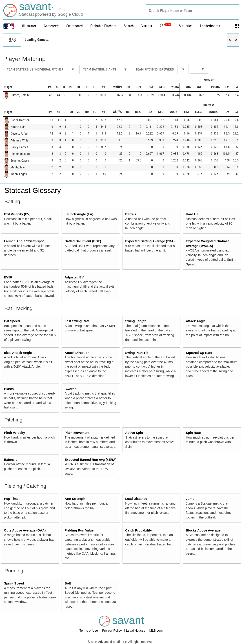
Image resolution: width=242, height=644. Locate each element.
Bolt (68, 583)
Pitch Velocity (15, 433)
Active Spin (134, 433)
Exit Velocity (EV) (17, 214)
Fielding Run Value (79, 530)
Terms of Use (89, 631)
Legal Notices (136, 631)
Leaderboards (210, 26)
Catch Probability (138, 530)
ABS (165, 26)
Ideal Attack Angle (18, 353)
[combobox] (192, 10)
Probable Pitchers (103, 26)
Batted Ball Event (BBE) (83, 241)
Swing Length (136, 321)
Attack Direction (77, 353)
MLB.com (156, 631)
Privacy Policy (112, 631)
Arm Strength (75, 499)
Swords (71, 389)
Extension (12, 460)
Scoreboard (74, 26)
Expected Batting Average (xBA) (150, 241)
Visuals (147, 26)
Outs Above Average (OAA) (25, 530)
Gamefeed (51, 26)
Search (129, 26)
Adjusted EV (74, 277)
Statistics (186, 26)
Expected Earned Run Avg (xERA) (91, 460)
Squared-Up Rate (199, 353)
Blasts (9, 389)
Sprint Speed (14, 583)
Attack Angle (196, 321)
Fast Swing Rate (77, 321)
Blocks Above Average (203, 530)
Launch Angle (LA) (79, 214)
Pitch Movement (77, 433)
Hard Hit (192, 214)
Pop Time (11, 499)
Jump (190, 499)
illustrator (29, 26)
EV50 (8, 277)
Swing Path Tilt (137, 353)
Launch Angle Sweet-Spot (24, 241)
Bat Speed (12, 321)
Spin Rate (193, 433)
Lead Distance (136, 499)
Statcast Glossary (33, 190)
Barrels (131, 214)
